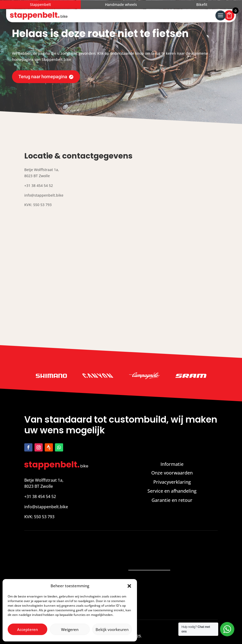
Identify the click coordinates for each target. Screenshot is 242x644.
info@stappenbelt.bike (46, 507)
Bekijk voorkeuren (112, 629)
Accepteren (27, 629)
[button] (129, 586)
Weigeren (70, 629)
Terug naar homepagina (43, 77)
